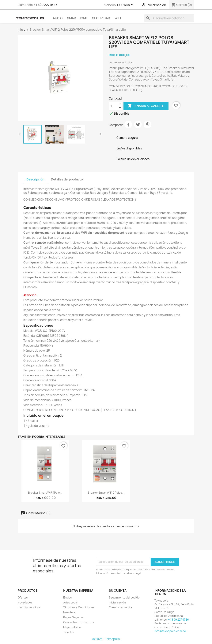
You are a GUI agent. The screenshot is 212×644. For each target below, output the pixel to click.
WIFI (118, 18)
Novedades (25, 602)
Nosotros (69, 612)
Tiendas (68, 632)
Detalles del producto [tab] (67, 179)
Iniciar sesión (117, 602)
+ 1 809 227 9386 (45, 5)
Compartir (128, 124)
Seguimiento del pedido (124, 597)
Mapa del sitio (72, 627)
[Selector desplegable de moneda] (126, 5)
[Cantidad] (113, 106)
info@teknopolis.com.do (170, 631)
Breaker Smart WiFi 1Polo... (45, 493)
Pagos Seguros (73, 617)
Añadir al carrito (146, 106)
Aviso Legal (70, 602)
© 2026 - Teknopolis (106, 639)
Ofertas (23, 597)
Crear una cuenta (120, 607)
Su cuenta (118, 591)
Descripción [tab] (35, 179)
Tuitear (138, 124)
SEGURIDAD (101, 18)
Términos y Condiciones (79, 607)
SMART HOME (77, 18)
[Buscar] (169, 18)
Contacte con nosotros (79, 622)
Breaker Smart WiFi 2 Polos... (106, 493)
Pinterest (148, 124)
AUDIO (58, 18)
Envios (68, 597)
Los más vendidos (29, 607)
